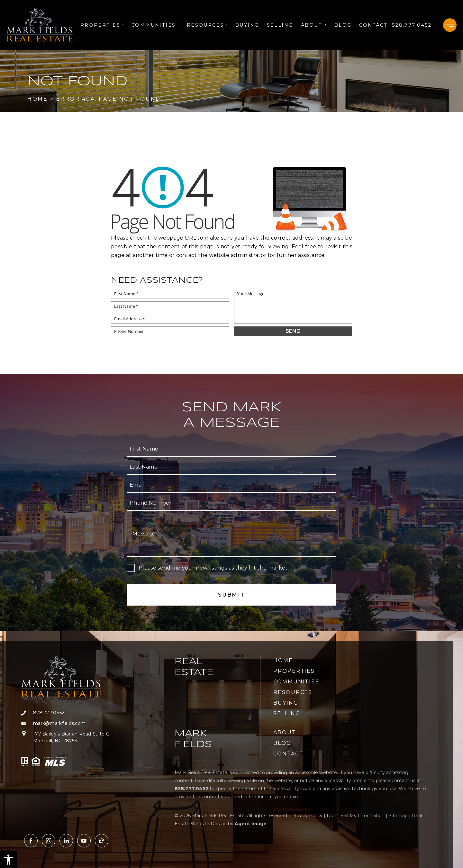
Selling (280, 25)
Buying (247, 25)
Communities (155, 25)
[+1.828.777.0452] (412, 25)
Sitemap (398, 816)
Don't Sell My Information (356, 816)
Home (283, 660)
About (314, 25)
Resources (207, 25)
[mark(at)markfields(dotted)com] (65, 723)
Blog (343, 25)
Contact (373, 25)
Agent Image (251, 824)
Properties (102, 25)
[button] (8, 860)
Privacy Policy (307, 816)
